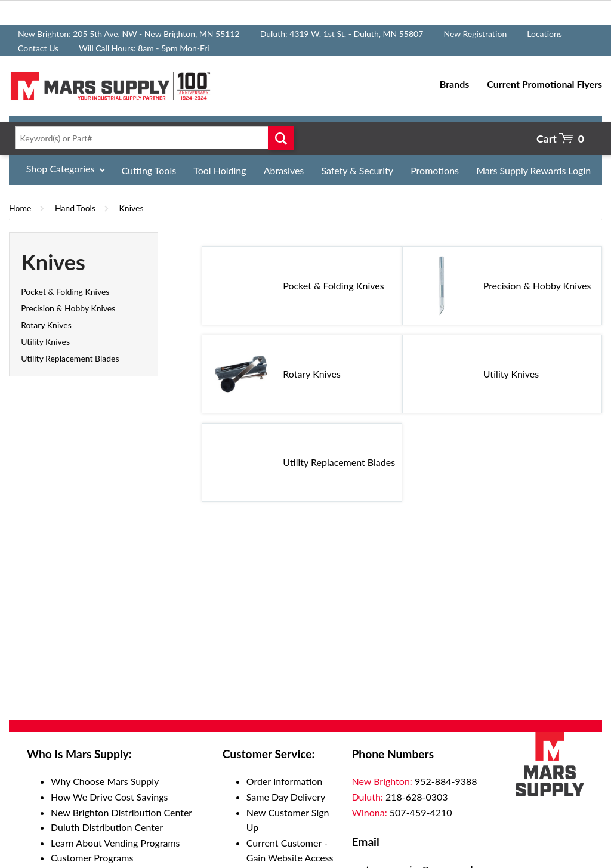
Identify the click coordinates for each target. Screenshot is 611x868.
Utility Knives (45, 342)
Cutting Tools (149, 170)
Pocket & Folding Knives (65, 291)
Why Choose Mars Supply (105, 781)
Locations (544, 34)
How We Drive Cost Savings (109, 797)
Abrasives (284, 170)
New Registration (475, 34)
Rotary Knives (46, 325)
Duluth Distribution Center (107, 827)
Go (281, 138)
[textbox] (152, 138)
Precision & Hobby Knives (68, 308)
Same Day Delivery (286, 797)
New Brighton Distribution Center (121, 812)
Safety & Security (357, 170)
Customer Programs (92, 858)
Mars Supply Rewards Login (533, 170)
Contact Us (38, 48)
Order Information (284, 781)
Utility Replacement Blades (70, 358)
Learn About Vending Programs (115, 843)
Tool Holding (220, 170)
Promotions (435, 170)
